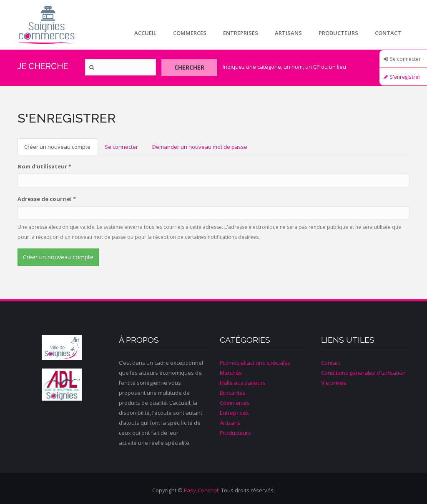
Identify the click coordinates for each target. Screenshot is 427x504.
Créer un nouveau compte (61, 149)
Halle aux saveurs (243, 383)
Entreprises (241, 33)
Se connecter (405, 59)
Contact (388, 33)
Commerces (190, 33)
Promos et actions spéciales (255, 363)
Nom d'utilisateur (44, 166)
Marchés (231, 373)
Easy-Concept (201, 490)
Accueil (145, 33)
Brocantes (233, 393)
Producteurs (338, 33)
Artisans (288, 33)
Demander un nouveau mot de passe (200, 147)
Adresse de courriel (47, 199)
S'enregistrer (405, 77)
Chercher (189, 67)
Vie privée (334, 383)
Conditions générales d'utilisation (363, 373)
